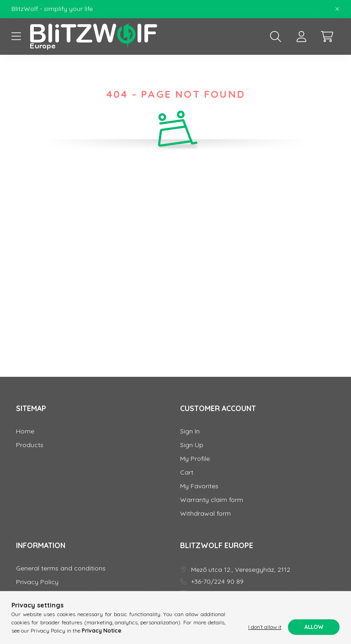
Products (30, 445)
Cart (187, 472)
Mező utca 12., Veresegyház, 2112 (241, 570)
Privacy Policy (37, 582)
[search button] (276, 37)
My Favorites (199, 486)
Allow (314, 627)
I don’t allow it (265, 627)
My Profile (195, 459)
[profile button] (301, 37)
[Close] (337, 9)
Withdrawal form (205, 514)
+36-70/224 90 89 (217, 582)
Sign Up (192, 445)
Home (25, 431)
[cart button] (327, 37)
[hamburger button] (16, 37)
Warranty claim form (212, 500)
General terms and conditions (61, 568)
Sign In (190, 431)
